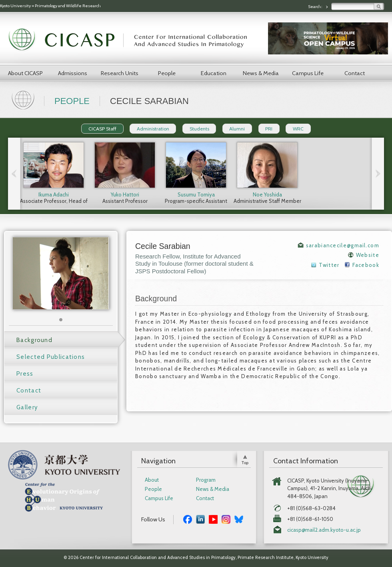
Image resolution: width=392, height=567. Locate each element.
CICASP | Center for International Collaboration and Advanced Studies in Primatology (132, 40)
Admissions (73, 73)
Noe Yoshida (267, 194)
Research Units (120, 73)
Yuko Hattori (125, 194)
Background (34, 340)
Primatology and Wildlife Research (68, 6)
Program (206, 480)
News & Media (261, 73)
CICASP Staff (102, 129)
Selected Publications (51, 357)
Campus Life (308, 73)
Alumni (237, 129)
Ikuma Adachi (54, 194)
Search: (316, 7)
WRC (298, 129)
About (152, 480)
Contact (355, 73)
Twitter (329, 265)
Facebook (366, 265)
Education (214, 73)
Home (24, 99)
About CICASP (25, 73)
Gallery (27, 407)
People (167, 73)
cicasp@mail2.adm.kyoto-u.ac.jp (324, 530)
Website (368, 255)
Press (25, 374)
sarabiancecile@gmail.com (343, 245)
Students (199, 129)
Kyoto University (15, 6)
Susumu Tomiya (196, 194)
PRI (269, 129)
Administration (153, 129)
